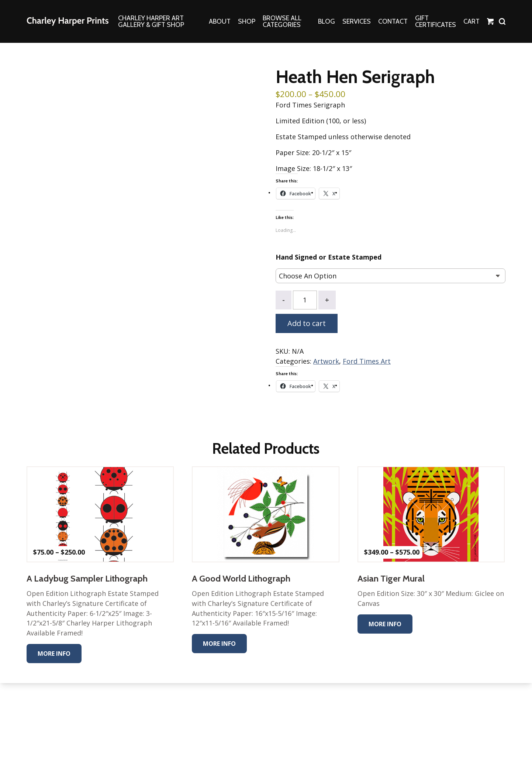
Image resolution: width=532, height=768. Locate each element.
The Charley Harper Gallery (68, 21)
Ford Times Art (367, 361)
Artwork (326, 361)
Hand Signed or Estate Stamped (329, 258)
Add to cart (307, 324)
